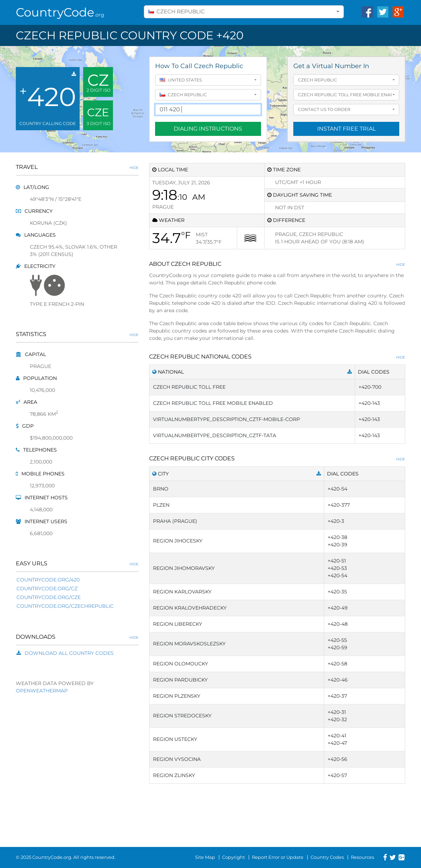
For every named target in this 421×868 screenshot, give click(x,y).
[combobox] (244, 12)
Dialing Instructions (208, 129)
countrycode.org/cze (49, 597)
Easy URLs (77, 563)
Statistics (77, 334)
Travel (77, 167)
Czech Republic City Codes (277, 458)
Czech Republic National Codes (277, 357)
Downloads (77, 637)
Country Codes (327, 857)
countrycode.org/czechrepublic (65, 606)
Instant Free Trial (346, 129)
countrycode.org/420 (48, 580)
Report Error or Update (278, 857)
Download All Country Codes (69, 653)
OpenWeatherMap (42, 691)
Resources (362, 857)
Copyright (233, 857)
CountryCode (60, 12)
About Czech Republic (277, 264)
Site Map (205, 857)
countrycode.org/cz (47, 588)
